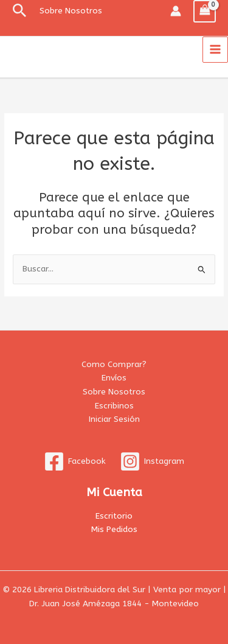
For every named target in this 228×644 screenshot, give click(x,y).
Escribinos (114, 406)
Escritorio (114, 516)
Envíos (114, 378)
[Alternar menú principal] (216, 50)
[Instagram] (152, 461)
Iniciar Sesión (114, 419)
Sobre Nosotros (114, 392)
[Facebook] (75, 461)
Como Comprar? (114, 364)
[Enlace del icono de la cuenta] (176, 11)
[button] (20, 11)
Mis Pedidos (114, 529)
